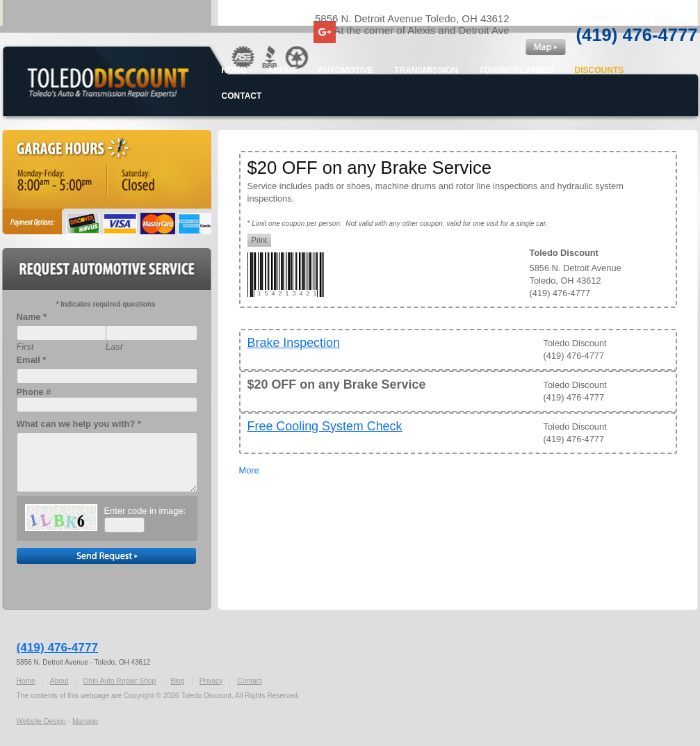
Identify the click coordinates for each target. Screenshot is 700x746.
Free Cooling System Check (325, 426)
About (283, 70)
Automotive (345, 70)
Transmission (426, 70)
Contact (242, 96)
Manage (85, 721)
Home (234, 70)
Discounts (600, 70)
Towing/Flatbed (516, 70)
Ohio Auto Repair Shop (120, 681)
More (249, 470)
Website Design (42, 721)
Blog (177, 681)
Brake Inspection (294, 343)
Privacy (211, 681)
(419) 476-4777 (637, 35)
